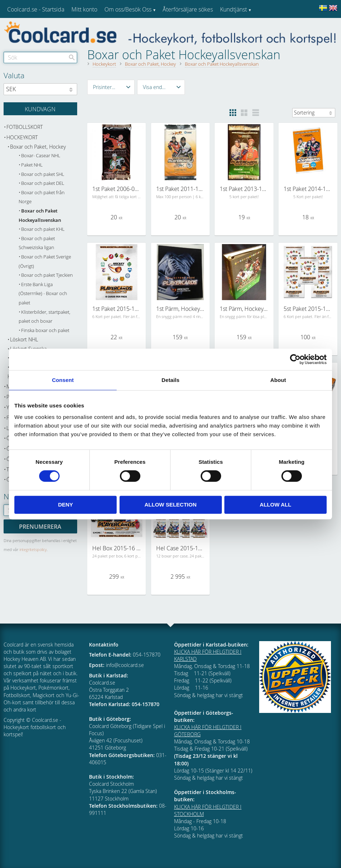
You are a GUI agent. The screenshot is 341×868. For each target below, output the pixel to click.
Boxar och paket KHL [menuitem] (43, 229)
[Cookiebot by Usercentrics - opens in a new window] (295, 359)
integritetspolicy (33, 549)
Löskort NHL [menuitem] (24, 339)
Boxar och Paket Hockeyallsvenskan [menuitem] (40, 216)
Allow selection (171, 505)
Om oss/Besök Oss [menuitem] (128, 9)
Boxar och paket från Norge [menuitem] (42, 197)
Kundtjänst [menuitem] (233, 9)
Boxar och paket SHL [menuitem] (43, 174)
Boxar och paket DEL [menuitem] (43, 183)
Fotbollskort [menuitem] (25, 127)
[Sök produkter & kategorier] (40, 57)
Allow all (276, 505)
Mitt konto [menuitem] (84, 9)
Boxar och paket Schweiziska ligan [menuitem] (37, 243)
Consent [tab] (63, 380)
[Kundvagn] (40, 109)
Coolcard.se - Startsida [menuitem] (36, 9)
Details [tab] (170, 380)
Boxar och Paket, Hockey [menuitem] (38, 147)
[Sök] (72, 57)
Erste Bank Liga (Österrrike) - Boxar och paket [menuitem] (43, 294)
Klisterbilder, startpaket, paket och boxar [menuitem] (45, 317)
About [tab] (278, 380)
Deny (66, 505)
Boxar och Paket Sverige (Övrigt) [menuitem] (45, 262)
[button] (111, 87)
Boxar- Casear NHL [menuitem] (41, 156)
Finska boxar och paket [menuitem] (45, 330)
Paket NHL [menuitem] (32, 165)
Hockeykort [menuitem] (22, 137)
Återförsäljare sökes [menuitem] (188, 9)
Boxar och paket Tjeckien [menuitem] (47, 275)
